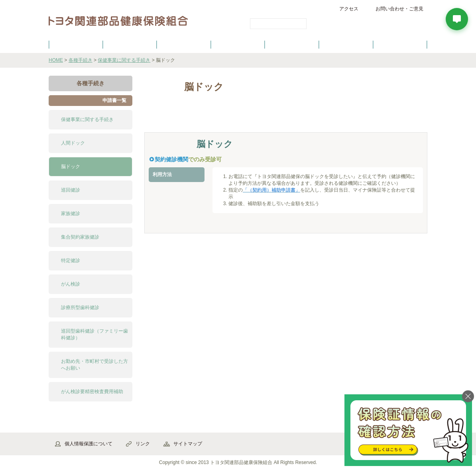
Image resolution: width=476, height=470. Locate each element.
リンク (143, 444)
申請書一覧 (114, 100)
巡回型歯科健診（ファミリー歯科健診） (94, 334)
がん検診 (71, 284)
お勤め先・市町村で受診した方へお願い (94, 365)
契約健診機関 (171, 159)
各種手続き (292, 44)
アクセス (349, 9)
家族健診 (71, 213)
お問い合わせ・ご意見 (399, 9)
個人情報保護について (89, 444)
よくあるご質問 (400, 44)
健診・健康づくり (238, 44)
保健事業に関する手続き (124, 60)
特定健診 (71, 260)
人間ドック (73, 143)
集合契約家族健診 (80, 237)
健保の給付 (184, 44)
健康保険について (130, 44)
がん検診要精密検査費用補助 (92, 392)
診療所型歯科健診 (80, 307)
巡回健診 (71, 190)
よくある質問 (258, 118)
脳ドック (71, 166)
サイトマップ (188, 444)
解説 (166, 118)
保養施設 (346, 44)
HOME (56, 60)
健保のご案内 (76, 44)
